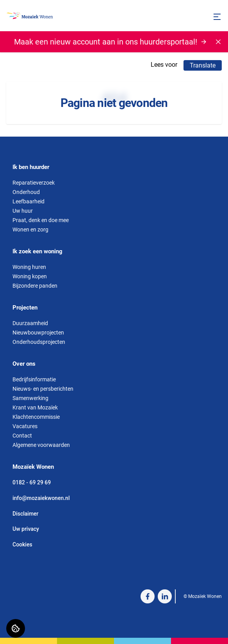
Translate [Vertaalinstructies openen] (203, 65)
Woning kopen (30, 276)
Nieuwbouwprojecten (38, 333)
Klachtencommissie (36, 417)
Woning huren (29, 267)
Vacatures (25, 426)
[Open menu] (217, 17)
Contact (22, 436)
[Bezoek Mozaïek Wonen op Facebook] (148, 596)
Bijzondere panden (35, 286)
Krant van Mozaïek (35, 407)
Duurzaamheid (30, 323)
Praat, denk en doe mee (41, 220)
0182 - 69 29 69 (32, 482)
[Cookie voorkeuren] (16, 628)
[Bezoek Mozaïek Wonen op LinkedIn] (165, 596)
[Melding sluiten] (218, 42)
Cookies (22, 544)
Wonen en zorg (30, 229)
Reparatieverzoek (34, 183)
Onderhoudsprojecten (39, 342)
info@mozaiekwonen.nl (41, 498)
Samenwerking (30, 398)
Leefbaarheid (28, 201)
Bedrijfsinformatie (34, 379)
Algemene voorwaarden (41, 445)
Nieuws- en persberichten (43, 389)
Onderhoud (26, 192)
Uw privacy (26, 529)
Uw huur (23, 211)
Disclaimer (26, 514)
